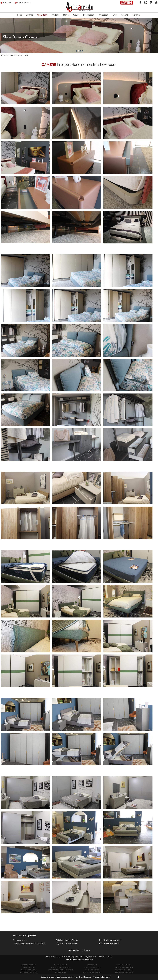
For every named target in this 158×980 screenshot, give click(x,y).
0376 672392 (6, 2)
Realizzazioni (89, 15)
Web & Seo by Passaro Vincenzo (79, 959)
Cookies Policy (74, 950)
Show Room (42, 15)
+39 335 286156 (71, 943)
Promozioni (104, 15)
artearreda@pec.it (112, 943)
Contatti (125, 15)
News (115, 15)
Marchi (66, 15)
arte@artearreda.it (23, 2)
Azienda (30, 15)
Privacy (87, 950)
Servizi (76, 15)
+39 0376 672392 (71, 940)
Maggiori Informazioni (102, 977)
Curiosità (136, 15)
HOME (3, 55)
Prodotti (55, 15)
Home (20, 15)
